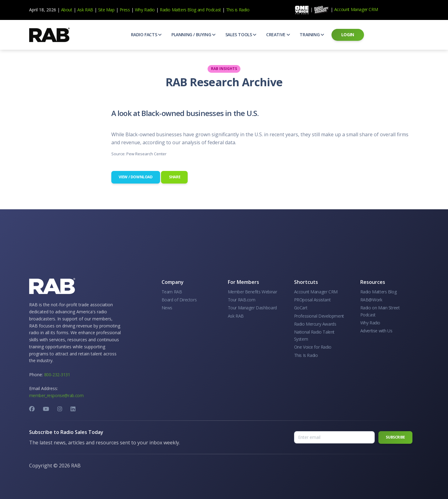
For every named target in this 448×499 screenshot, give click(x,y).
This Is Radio (306, 355)
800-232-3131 (57, 375)
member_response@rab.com (56, 395)
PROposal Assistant (312, 300)
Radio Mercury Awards (315, 324)
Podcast (213, 10)
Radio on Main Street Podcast (380, 311)
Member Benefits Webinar (253, 292)
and (201, 10)
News (167, 308)
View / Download (136, 177)
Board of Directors (179, 300)
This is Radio (238, 10)
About (67, 10)
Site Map (106, 10)
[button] (146, 35)
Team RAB (172, 292)
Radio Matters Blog (178, 10)
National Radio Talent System (314, 335)
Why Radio (145, 10)
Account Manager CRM (356, 9)
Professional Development (319, 316)
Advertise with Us (376, 331)
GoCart (301, 308)
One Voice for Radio (313, 347)
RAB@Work (371, 300)
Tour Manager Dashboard (252, 308)
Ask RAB (85, 10)
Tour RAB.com (242, 300)
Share (174, 177)
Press (125, 10)
